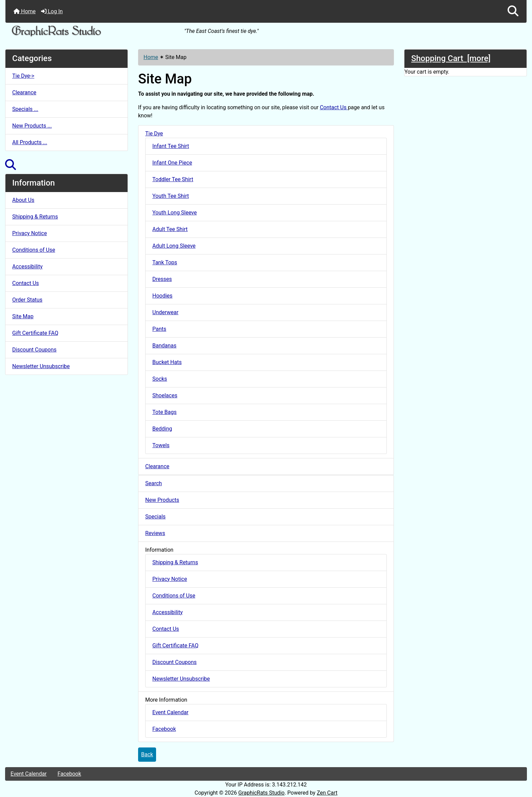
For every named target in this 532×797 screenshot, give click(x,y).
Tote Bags (165, 412)
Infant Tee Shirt (171, 146)
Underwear (165, 312)
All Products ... (30, 142)
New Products (162, 500)
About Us (23, 200)
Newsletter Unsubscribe (41, 366)
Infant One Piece (172, 163)
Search (154, 483)
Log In (52, 11)
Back (147, 754)
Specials (155, 517)
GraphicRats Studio (261, 793)
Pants (159, 329)
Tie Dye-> (23, 76)
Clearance (24, 92)
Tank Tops (165, 262)
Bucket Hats (167, 362)
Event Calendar (170, 712)
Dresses (162, 279)
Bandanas (164, 346)
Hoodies (162, 296)
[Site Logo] (92, 31)
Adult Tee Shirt (170, 229)
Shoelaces (165, 395)
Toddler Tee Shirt (173, 179)
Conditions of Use (34, 250)
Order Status (27, 300)
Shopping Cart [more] (451, 58)
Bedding (162, 429)
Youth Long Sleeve (175, 213)
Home (25, 11)
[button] (513, 11)
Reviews (155, 533)
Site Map (23, 316)
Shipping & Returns (35, 217)
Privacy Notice (30, 233)
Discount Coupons (34, 350)
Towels (161, 445)
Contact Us (26, 283)
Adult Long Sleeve (174, 246)
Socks (160, 379)
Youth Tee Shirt (171, 196)
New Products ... (32, 126)
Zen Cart (327, 793)
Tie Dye (154, 134)
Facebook (164, 729)
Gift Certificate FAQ (35, 333)
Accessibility (27, 267)
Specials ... (25, 109)
